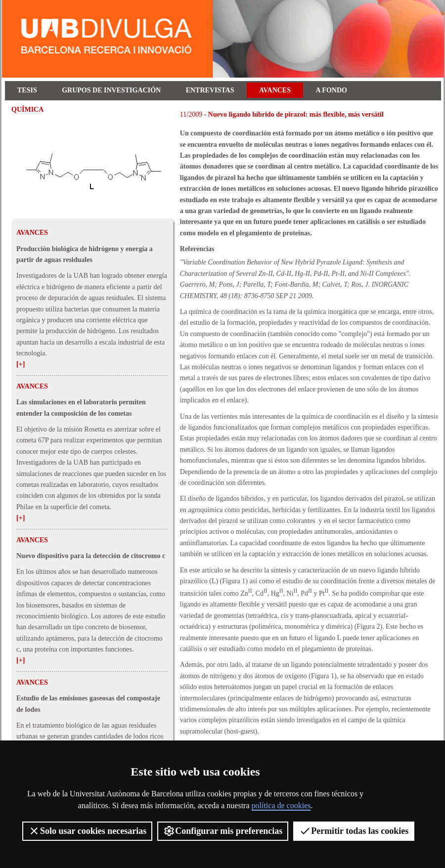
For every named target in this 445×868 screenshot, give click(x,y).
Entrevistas (210, 90)
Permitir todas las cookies (354, 831)
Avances (275, 90)
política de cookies (281, 805)
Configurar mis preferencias (223, 831)
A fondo (332, 90)
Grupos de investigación (111, 90)
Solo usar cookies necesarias (87, 831)
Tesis (27, 90)
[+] (21, 364)
